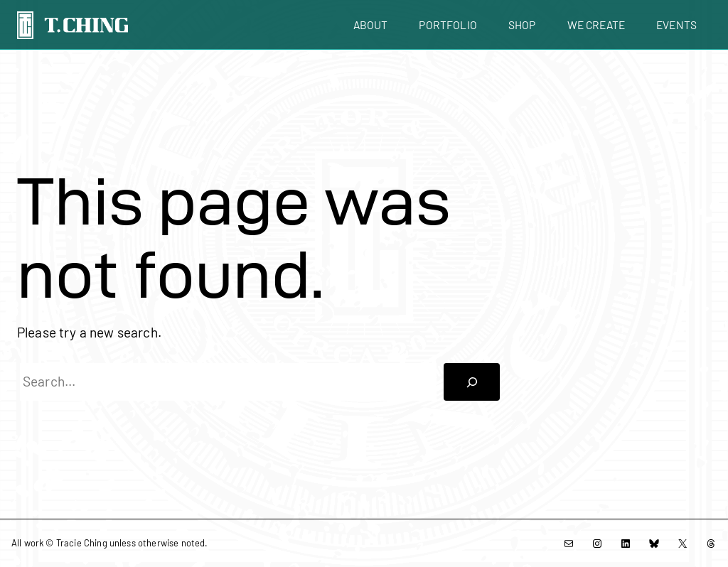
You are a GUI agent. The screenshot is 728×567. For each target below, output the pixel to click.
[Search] (472, 382)
